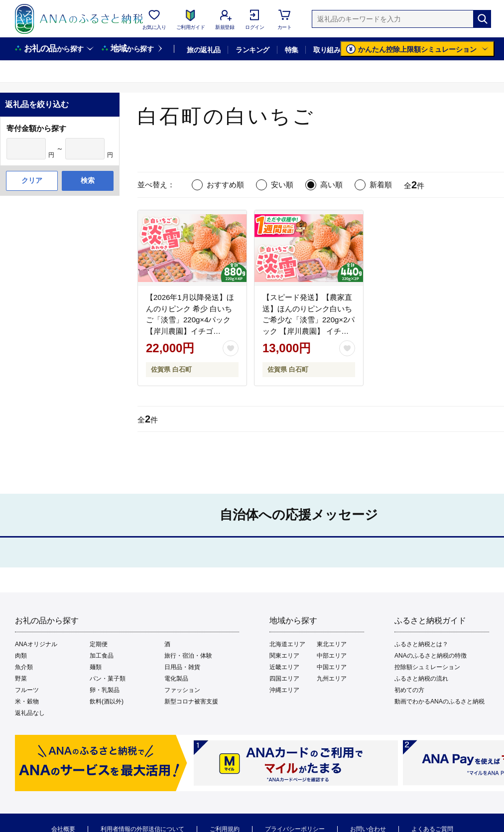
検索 (88, 180)
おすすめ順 (225, 185)
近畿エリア (284, 667)
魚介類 (24, 667)
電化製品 (176, 679)
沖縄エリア (284, 690)
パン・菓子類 (108, 679)
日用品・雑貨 (182, 667)
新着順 (381, 185)
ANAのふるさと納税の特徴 (431, 656)
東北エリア (332, 644)
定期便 (99, 644)
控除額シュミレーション (427, 667)
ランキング (252, 50)
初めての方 (409, 690)
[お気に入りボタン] (231, 348)
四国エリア (284, 679)
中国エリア (332, 667)
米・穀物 (27, 701)
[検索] (482, 19)
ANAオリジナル (36, 644)
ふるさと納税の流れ (421, 679)
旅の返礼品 (203, 50)
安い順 (282, 185)
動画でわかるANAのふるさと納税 (440, 701)
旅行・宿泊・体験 (188, 656)
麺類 (96, 667)
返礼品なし (30, 713)
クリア (32, 180)
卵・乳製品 (105, 690)
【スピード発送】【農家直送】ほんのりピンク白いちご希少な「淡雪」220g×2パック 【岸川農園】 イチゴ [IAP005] (309, 320)
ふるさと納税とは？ (421, 644)
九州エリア (332, 679)
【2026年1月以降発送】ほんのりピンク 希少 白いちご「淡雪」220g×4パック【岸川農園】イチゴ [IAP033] (190, 320)
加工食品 (102, 656)
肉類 (21, 656)
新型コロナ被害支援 (191, 701)
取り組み (327, 50)
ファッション (182, 690)
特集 (292, 50)
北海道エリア (287, 644)
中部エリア (332, 656)
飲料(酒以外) (107, 701)
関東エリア (284, 656)
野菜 (21, 679)
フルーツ (27, 690)
